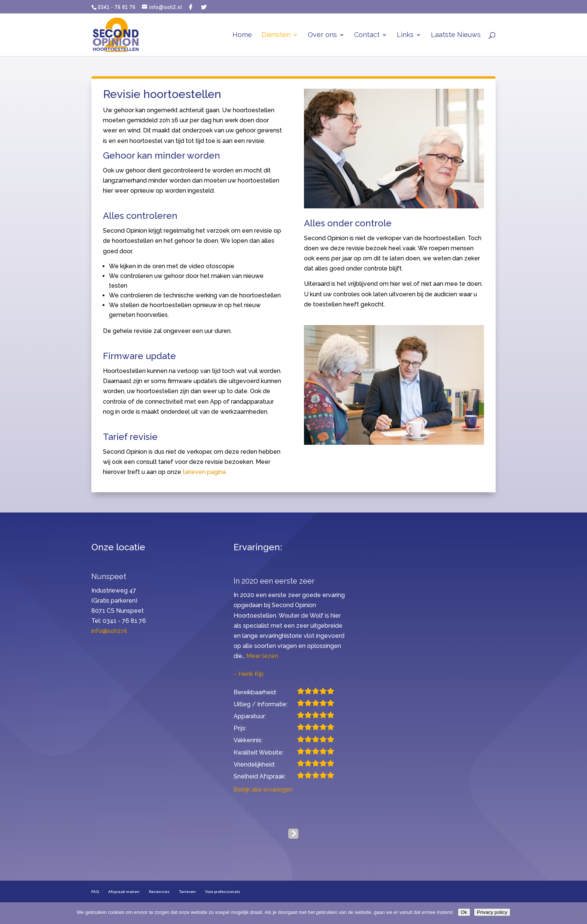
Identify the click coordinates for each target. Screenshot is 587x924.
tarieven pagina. (205, 472)
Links (405, 35)
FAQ (95, 892)
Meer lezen (262, 656)
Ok (464, 912)
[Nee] (578, 914)
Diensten (276, 35)
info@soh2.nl (109, 631)
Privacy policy (492, 912)
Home (242, 35)
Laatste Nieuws (456, 35)
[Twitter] (204, 7)
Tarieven (187, 892)
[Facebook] (191, 7)
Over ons (322, 35)
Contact (367, 35)
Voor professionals (223, 892)
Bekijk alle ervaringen (263, 790)
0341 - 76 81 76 (117, 7)
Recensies (159, 892)
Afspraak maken (124, 892)
